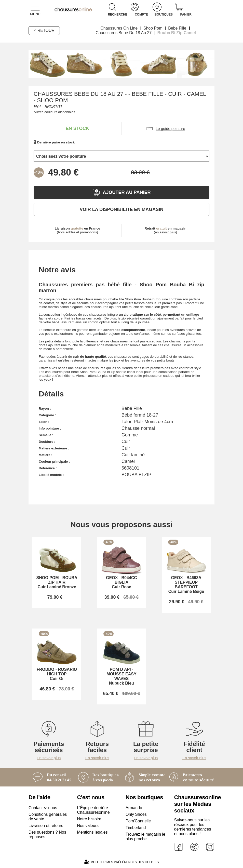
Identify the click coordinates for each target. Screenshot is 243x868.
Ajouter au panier (121, 192)
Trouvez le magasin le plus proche (145, 837)
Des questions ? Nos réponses (47, 834)
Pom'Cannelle (138, 821)
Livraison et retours (46, 826)
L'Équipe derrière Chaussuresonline (93, 810)
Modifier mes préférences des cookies (121, 862)
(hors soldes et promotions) (78, 230)
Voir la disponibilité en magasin (121, 209)
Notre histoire (89, 819)
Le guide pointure (165, 129)
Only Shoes (136, 814)
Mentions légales (92, 832)
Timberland (136, 828)
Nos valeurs (88, 826)
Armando (134, 808)
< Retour (44, 30)
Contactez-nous (43, 808)
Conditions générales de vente (48, 817)
